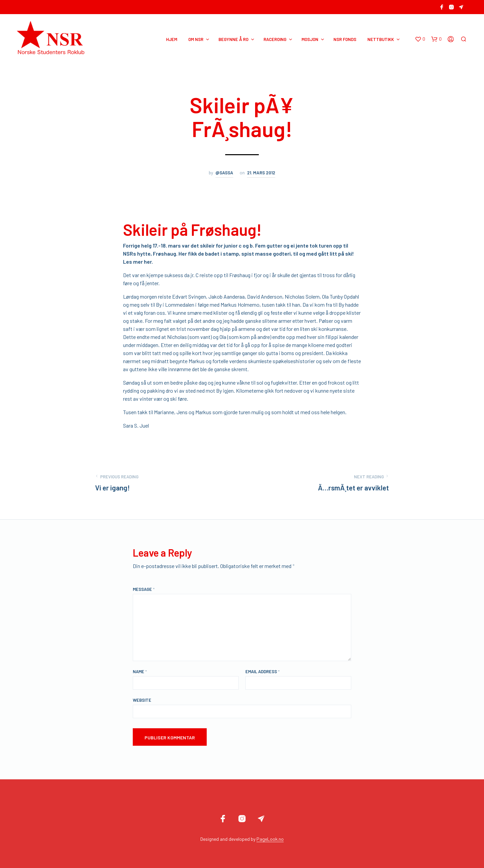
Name (140, 671)
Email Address (263, 671)
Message (144, 589)
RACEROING (275, 39)
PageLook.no (270, 839)
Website (142, 700)
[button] (420, 39)
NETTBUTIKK (381, 39)
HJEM (172, 39)
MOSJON (310, 39)
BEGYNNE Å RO (233, 39)
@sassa (224, 173)
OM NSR (196, 39)
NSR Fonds (345, 39)
